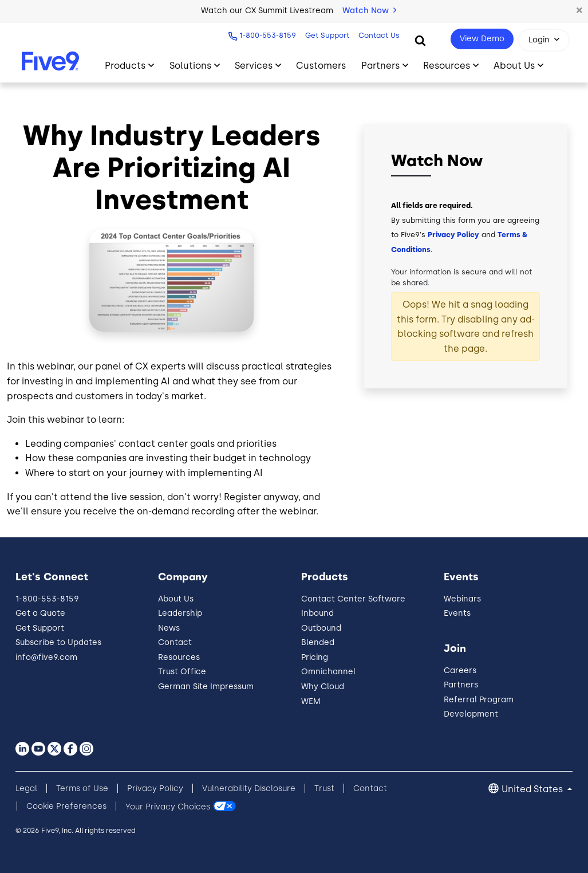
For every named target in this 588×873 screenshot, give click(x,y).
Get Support (327, 35)
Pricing (315, 657)
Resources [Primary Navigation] (447, 66)
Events (457, 613)
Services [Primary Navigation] (254, 66)
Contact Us (379, 35)
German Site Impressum (206, 687)
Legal (26, 789)
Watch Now (369, 11)
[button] (579, 11)
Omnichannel (328, 672)
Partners (461, 685)
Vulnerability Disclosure (249, 789)
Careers (460, 671)
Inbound (317, 613)
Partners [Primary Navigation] (380, 66)
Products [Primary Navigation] (125, 66)
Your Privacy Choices (168, 806)
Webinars (462, 599)
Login (539, 40)
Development (471, 714)
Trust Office (182, 672)
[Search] (420, 40)
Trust (324, 789)
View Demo (482, 39)
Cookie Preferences (66, 806)
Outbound (321, 628)
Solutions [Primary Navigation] (190, 66)
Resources (179, 657)
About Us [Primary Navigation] (514, 66)
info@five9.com (46, 657)
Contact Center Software (353, 599)
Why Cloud (323, 687)
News (169, 628)
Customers (321, 66)
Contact (175, 642)
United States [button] (533, 789)
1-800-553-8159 (268, 35)
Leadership (180, 613)
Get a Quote (40, 613)
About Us (176, 599)
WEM (311, 701)
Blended (318, 642)
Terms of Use (82, 789)
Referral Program (479, 700)
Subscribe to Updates (58, 642)
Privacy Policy (453, 235)
